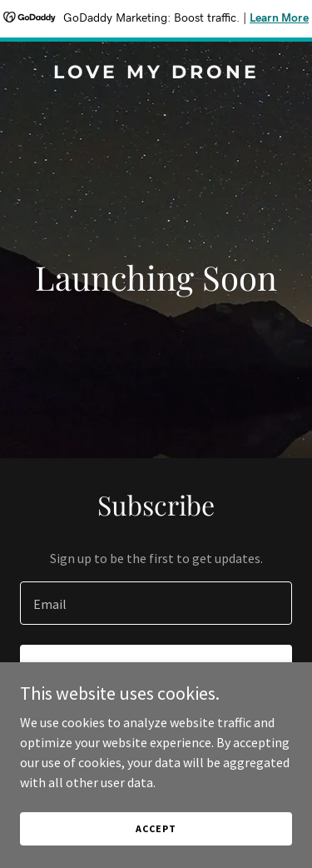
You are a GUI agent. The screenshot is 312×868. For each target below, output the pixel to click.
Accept (156, 828)
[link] (156, 73)
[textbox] (156, 603)
